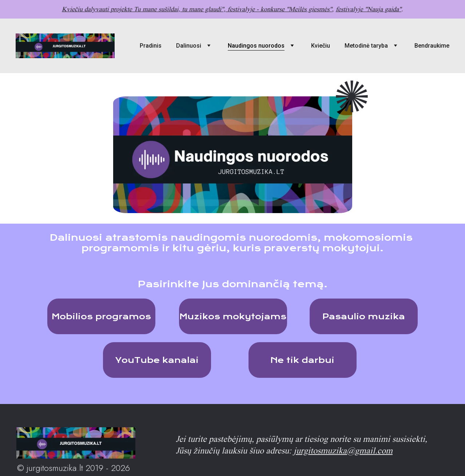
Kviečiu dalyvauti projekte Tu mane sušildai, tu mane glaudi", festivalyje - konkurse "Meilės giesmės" (198, 9)
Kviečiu (321, 46)
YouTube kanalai (157, 360)
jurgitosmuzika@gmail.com (343, 451)
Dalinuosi (189, 46)
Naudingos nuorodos (256, 46)
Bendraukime (432, 46)
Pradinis (151, 46)
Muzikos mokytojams (233, 316)
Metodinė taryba (366, 46)
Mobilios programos (101, 316)
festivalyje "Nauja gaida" (366, 9)
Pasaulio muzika (364, 316)
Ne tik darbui (302, 360)
